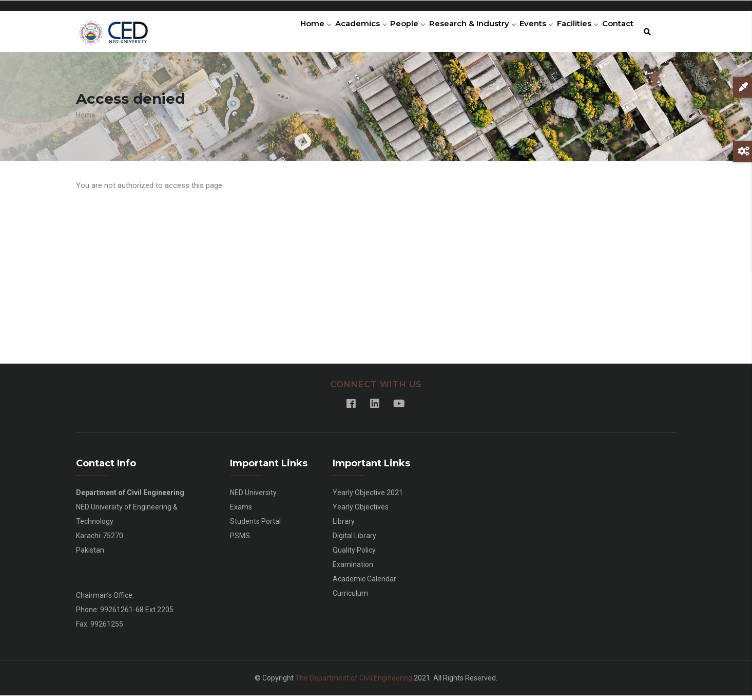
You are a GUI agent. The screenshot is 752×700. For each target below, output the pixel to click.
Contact (615, 33)
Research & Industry (454, 33)
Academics (334, 33)
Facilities (569, 33)
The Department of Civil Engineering (354, 683)
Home (285, 33)
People (386, 33)
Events (522, 33)
